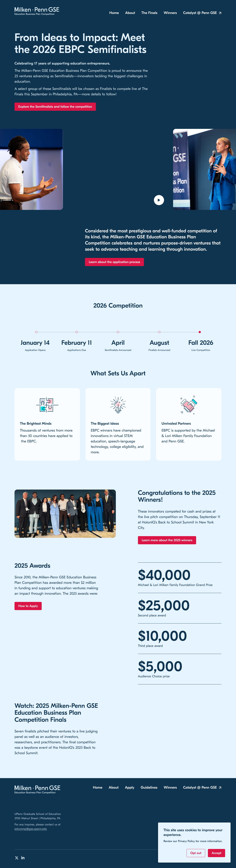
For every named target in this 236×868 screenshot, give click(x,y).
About (130, 13)
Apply (130, 788)
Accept (217, 853)
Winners (170, 13)
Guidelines (149, 788)
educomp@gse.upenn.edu (31, 829)
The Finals (149, 13)
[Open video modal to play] (159, 201)
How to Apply (28, 607)
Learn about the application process (114, 263)
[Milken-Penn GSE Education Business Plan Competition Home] (37, 12)
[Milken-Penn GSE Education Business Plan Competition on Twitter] (17, 858)
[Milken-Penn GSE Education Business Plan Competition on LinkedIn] (23, 858)
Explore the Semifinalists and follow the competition (55, 107)
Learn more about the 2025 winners (167, 541)
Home (114, 13)
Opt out (196, 853)
